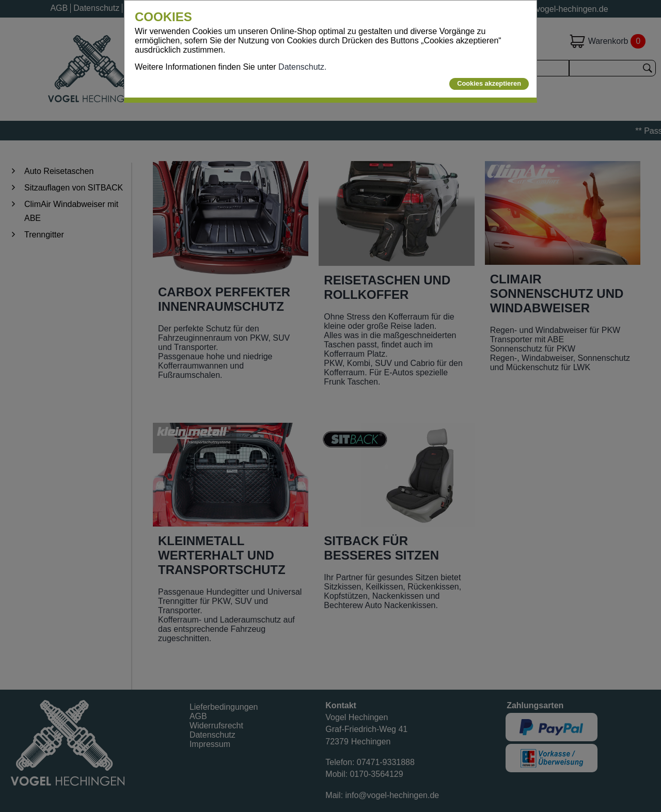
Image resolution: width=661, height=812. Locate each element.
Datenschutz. (302, 67)
